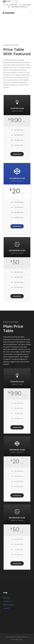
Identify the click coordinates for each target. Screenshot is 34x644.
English (7, 1)
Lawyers (6, 608)
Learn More (17, 154)
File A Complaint (9, 605)
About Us (6, 598)
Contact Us (7, 601)
